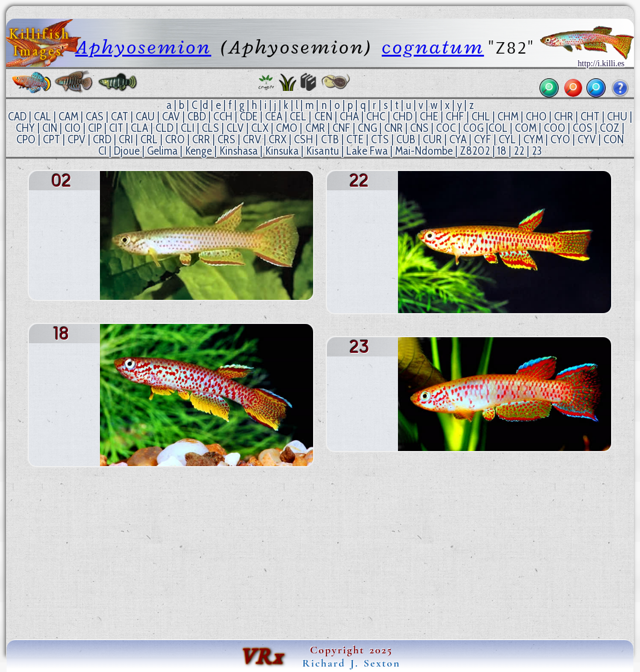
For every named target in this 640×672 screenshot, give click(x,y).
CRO (175, 139)
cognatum (433, 47)
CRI (126, 139)
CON (614, 139)
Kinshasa (238, 151)
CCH (223, 117)
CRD (102, 139)
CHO (536, 117)
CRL (149, 139)
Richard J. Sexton (351, 663)
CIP (95, 128)
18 (502, 151)
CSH (303, 139)
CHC (376, 117)
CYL (507, 139)
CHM (508, 117)
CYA (458, 139)
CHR (564, 117)
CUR (432, 139)
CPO (26, 139)
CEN (323, 117)
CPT (51, 139)
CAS (95, 117)
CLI (188, 128)
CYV (587, 139)
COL (498, 128)
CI (102, 151)
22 (519, 151)
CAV (171, 117)
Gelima (162, 151)
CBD (197, 117)
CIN (50, 128)
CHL (481, 117)
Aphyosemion (143, 47)
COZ (610, 128)
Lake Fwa (367, 151)
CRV (252, 139)
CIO (73, 128)
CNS (419, 128)
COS (583, 128)
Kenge (198, 151)
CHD (402, 117)
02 (484, 151)
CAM (68, 117)
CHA (349, 117)
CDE (249, 117)
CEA (274, 117)
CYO (560, 139)
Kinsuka (282, 151)
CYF (483, 139)
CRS (226, 139)
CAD (17, 117)
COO (555, 128)
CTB (330, 139)
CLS (210, 128)
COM (526, 128)
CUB (406, 139)
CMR (315, 128)
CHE (429, 117)
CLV (235, 128)
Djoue (127, 151)
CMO (287, 128)
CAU (145, 117)
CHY (25, 128)
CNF (341, 128)
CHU (617, 117)
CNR (393, 128)
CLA (139, 128)
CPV (76, 139)
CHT (590, 117)
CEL (298, 117)
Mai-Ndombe (424, 151)
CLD (164, 128)
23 (537, 151)
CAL (42, 117)
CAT (120, 117)
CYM (533, 139)
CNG (367, 128)
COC (446, 128)
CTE (355, 139)
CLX (260, 128)
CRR (201, 139)
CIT (116, 128)
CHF (455, 117)
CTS (380, 139)
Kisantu (322, 151)
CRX (278, 139)
